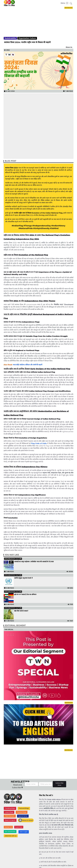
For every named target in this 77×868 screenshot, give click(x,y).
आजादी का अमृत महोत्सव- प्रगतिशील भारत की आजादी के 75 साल (34, 562)
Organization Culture (27, 38)
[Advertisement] (40, 20)
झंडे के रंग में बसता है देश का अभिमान (25, 594)
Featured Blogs (24, 808)
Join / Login (24, 832)
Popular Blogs (22, 812)
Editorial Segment (15, 625)
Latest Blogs (9, 812)
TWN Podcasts (10, 816)
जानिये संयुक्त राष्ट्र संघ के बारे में (23, 578)
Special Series (23, 816)
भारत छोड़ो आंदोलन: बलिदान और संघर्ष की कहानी (28, 365)
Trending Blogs (10, 808)
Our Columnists (10, 831)
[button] (71, 4)
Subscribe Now (60, 784)
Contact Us (8, 827)
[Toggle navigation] (65, 3)
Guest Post (19, 827)
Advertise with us (11, 836)
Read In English (10, 820)
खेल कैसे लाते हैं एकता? (21, 611)
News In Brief (26, 820)
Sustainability (10, 38)
